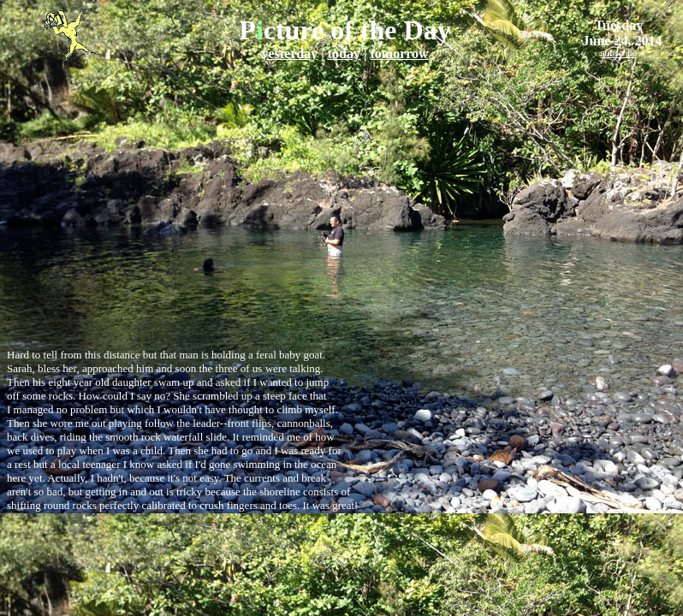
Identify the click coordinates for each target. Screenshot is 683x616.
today (344, 53)
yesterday (289, 53)
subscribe (619, 53)
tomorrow (399, 53)
